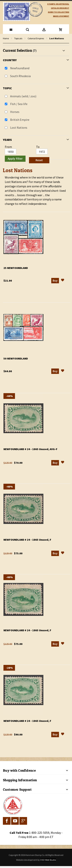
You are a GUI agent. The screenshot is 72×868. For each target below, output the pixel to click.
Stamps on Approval (58, 4)
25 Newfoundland (16, 268)
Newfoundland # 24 (30, 449)
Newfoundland (20, 68)
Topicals (18, 38)
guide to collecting (58, 12)
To (38, 147)
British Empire (20, 120)
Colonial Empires (36, 38)
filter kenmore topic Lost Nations (5, 43)
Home (6, 38)
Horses (15, 112)
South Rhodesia (20, 76)
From (8, 147)
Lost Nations (19, 128)
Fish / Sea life (19, 104)
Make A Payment (61, 16)
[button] (63, 281)
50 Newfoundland (16, 359)
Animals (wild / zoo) (23, 96)
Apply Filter (15, 159)
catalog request (60, 8)
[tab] (36, 105)
